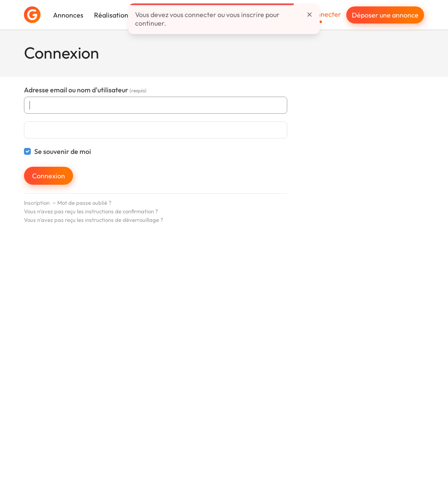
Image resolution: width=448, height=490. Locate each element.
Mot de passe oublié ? (84, 203)
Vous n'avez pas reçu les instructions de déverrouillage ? (94, 220)
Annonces (68, 15)
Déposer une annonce (385, 15)
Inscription (37, 203)
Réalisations (113, 15)
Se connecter (321, 14)
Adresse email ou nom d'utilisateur (85, 90)
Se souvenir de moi (63, 151)
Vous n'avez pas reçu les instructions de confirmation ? (91, 211)
